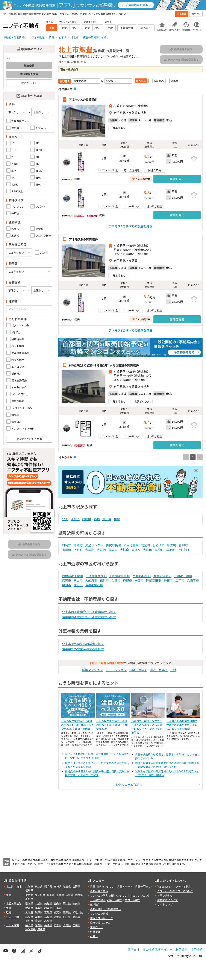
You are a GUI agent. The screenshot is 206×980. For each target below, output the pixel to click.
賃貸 (93, 886)
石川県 (67, 903)
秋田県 (67, 886)
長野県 (48, 903)
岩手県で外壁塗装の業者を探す (83, 649)
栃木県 (79, 895)
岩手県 (48, 886)
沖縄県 (41, 929)
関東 (9, 895)
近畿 (9, 912)
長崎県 (48, 925)
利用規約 (182, 950)
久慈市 (116, 580)
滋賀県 (58, 912)
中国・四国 (12, 917)
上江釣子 (184, 550)
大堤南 (124, 550)
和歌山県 (78, 912)
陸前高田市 (154, 580)
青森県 (39, 886)
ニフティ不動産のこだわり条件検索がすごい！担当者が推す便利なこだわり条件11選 (97, 756)
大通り (136, 550)
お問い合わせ (165, 895)
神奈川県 (40, 895)
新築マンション (92, 670)
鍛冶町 (171, 550)
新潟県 (29, 903)
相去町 (172, 545)
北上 (65, 519)
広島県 (29, 917)
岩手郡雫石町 (94, 585)
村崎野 (87, 519)
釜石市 (168, 580)
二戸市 (180, 580)
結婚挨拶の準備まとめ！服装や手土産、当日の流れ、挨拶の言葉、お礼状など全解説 (97, 773)
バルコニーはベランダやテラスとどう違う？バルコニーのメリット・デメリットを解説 (147, 727)
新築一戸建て (138, 670)
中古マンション (116, 670)
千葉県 (60, 895)
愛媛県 (39, 921)
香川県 (29, 921)
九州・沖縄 (12, 925)
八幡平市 (193, 580)
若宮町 (145, 545)
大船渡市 (91, 580)
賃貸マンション (106, 886)
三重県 (58, 908)
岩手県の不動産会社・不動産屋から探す (89, 617)
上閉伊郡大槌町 (96, 576)
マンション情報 (99, 913)
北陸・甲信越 (14, 903)
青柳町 (183, 545)
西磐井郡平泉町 (73, 576)
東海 (9, 908)
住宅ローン (96, 927)
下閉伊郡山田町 (120, 576)
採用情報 (197, 950)
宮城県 (58, 886)
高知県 (48, 921)
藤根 (97, 519)
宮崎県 (76, 925)
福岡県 (29, 925)
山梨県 (39, 903)
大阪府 (29, 912)
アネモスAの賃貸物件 (83, 100)
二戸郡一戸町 (183, 576)
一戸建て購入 (98, 900)
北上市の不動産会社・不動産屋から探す (89, 612)
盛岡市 (67, 580)
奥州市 (67, 585)
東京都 (29, 895)
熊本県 (58, 925)
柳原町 (78, 545)
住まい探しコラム (100, 922)
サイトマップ (165, 904)
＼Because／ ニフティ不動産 (174, 886)
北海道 (29, 886)
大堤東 (113, 550)
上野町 (78, 550)
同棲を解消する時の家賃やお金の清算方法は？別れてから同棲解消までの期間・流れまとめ (167, 765)
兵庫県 (39, 912)
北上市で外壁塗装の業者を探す (83, 644)
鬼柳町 (159, 550)
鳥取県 (48, 917)
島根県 (58, 917)
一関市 (139, 580)
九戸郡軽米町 (142, 576)
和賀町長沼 (113, 545)
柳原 (117, 519)
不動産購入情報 (99, 891)
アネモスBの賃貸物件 (83, 239)
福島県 (29, 890)
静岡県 (48, 908)
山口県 (67, 917)
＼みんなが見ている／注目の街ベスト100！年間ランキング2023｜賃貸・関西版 (78, 725)
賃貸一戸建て (143, 886)
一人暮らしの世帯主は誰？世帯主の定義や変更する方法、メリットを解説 (182, 725)
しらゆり (159, 545)
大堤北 (90, 550)
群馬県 (29, 899)
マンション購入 (99, 895)
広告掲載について (168, 900)
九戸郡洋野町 (162, 576)
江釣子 (75, 519)
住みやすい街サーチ (102, 918)
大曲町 (148, 550)
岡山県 (39, 917)
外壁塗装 (95, 932)
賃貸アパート (125, 886)
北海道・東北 (14, 886)
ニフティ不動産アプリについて (175, 891)
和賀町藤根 (131, 545)
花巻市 (104, 580)
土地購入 (95, 904)
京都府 (48, 912)
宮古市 (78, 580)
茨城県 (70, 895)
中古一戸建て (159, 670)
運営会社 (133, 950)
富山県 (58, 903)
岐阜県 (39, 908)
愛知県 (29, 908)
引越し (94, 936)
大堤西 (101, 550)
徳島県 (76, 917)
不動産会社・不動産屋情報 (106, 909)
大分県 (67, 925)
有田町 (67, 550)
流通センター (94, 545)
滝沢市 (78, 585)
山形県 (76, 886)
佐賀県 (39, 925)
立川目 (107, 519)
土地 (173, 670)
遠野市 (127, 580)
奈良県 (67, 912)
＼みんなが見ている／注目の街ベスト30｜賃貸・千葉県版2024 (112, 725)
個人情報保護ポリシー (158, 950)
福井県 (76, 903)
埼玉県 (51, 895)
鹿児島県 (30, 929)
